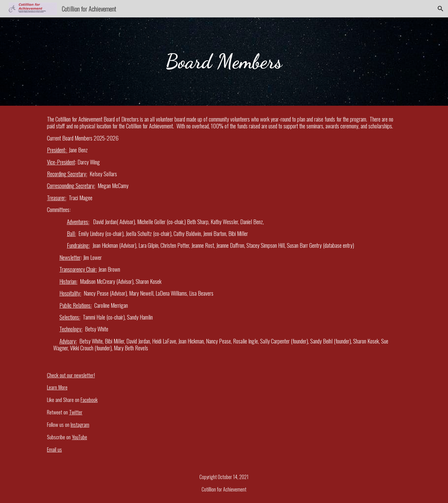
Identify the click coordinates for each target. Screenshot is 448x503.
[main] (224, 62)
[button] (441, 9)
